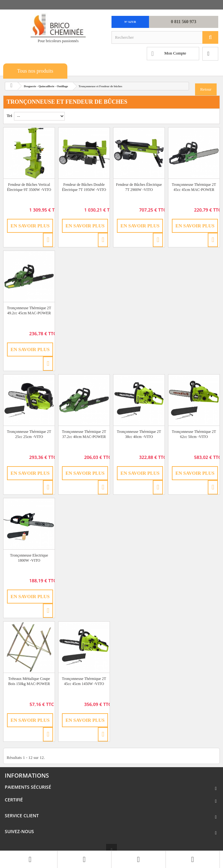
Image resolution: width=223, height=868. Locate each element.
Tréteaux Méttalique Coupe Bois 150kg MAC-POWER (29, 681)
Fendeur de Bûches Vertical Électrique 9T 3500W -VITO (29, 187)
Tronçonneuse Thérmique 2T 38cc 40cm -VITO (139, 434)
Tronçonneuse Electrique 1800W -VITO (29, 558)
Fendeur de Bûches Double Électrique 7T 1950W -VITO (84, 187)
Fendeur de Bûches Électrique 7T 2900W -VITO (139, 187)
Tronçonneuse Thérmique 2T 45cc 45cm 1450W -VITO (84, 681)
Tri (9, 116)
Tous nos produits (35, 71)
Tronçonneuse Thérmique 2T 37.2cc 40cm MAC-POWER (84, 434)
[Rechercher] (210, 37)
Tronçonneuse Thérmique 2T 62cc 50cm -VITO (194, 434)
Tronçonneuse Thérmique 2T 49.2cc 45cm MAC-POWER (29, 310)
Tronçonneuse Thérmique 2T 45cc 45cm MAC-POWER (194, 187)
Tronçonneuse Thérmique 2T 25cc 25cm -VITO (29, 434)
